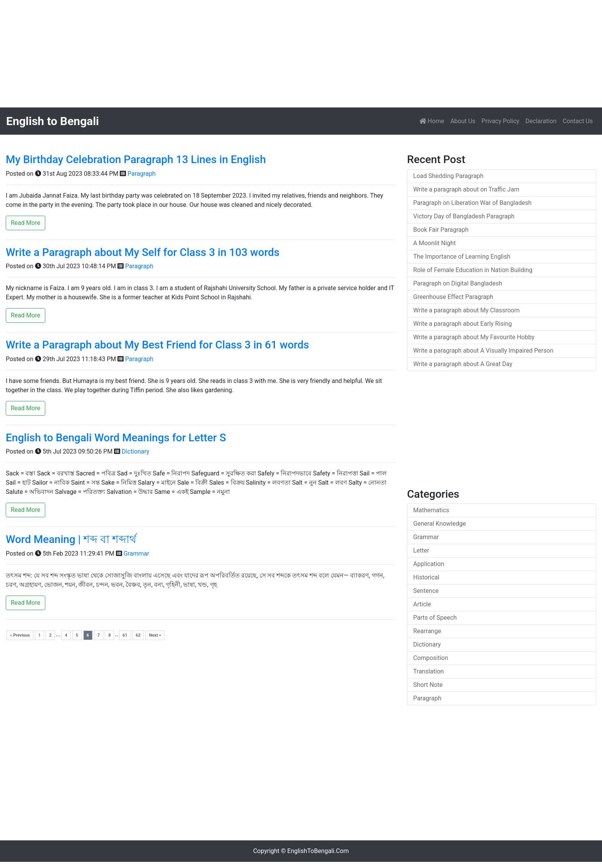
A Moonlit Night (434, 243)
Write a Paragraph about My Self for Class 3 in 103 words (143, 252)
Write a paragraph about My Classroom (466, 310)
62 (138, 635)
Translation (428, 671)
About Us (463, 121)
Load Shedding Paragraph (448, 176)
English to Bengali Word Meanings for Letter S (116, 438)
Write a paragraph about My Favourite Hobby (474, 337)
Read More (26, 223)
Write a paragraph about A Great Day (463, 364)
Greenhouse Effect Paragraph (453, 297)
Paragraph (141, 174)
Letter (421, 550)
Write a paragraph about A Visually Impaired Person (483, 351)
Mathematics (431, 510)
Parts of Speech (435, 618)
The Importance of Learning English (462, 257)
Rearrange (427, 631)
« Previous (20, 635)
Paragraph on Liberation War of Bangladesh (472, 203)
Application (428, 564)
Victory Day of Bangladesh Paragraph (464, 216)
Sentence (426, 591)
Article (422, 604)
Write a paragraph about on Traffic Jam (466, 189)
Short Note (428, 685)
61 (125, 635)
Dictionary (136, 451)
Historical (426, 577)
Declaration (541, 121)
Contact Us (578, 121)
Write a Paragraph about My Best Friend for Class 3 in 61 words (157, 345)
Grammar (136, 554)
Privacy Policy (500, 121)
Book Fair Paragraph (441, 230)
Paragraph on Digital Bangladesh (458, 283)
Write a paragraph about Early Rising (462, 324)
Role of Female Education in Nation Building (473, 270)
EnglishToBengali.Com (318, 851)
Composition (431, 658)
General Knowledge (439, 524)
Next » (155, 635)
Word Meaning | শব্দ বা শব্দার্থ (71, 539)
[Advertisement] (230, 54)
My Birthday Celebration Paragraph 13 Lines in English (136, 159)
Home (433, 120)
